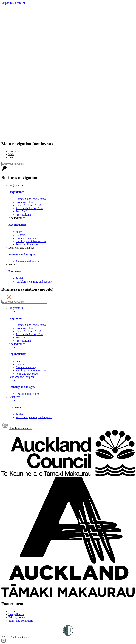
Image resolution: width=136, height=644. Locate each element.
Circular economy (26, 238)
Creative (20, 235)
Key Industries (17, 218)
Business (14, 151)
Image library (16, 614)
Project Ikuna (23, 215)
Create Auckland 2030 (28, 205)
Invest (12, 158)
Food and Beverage (27, 244)
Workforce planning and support (34, 282)
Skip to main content (13, 3)
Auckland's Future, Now (29, 208)
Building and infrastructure (31, 241)
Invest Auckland (25, 202)
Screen (19, 232)
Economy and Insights (21, 248)
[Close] (4, 641)
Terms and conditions (21, 621)
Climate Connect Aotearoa (31, 199)
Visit (11, 154)
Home (12, 311)
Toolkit (20, 278)
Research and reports (27, 261)
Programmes (16, 185)
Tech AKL (22, 211)
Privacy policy (17, 617)
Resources (14, 265)
